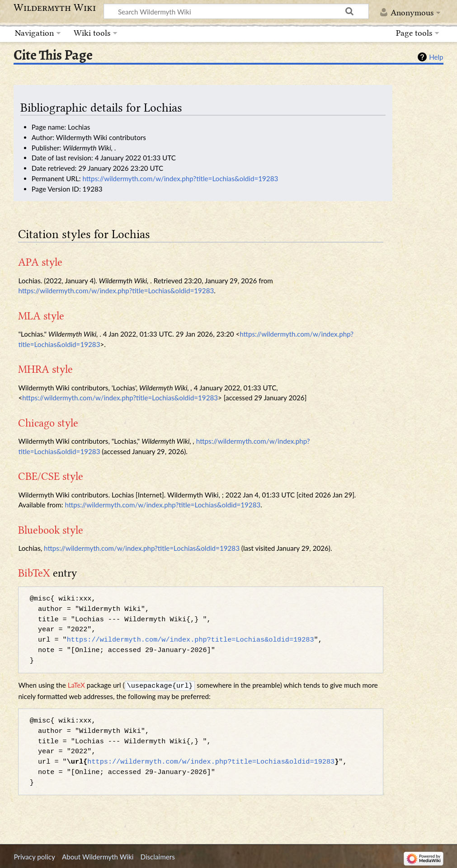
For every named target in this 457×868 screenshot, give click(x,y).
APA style (40, 262)
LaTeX (76, 685)
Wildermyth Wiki (55, 8)
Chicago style (48, 423)
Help (436, 57)
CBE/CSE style (51, 476)
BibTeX (34, 573)
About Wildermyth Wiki (98, 856)
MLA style (41, 316)
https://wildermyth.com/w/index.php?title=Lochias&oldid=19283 (180, 178)
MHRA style (45, 369)
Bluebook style (51, 530)
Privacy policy (34, 856)
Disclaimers (158, 856)
